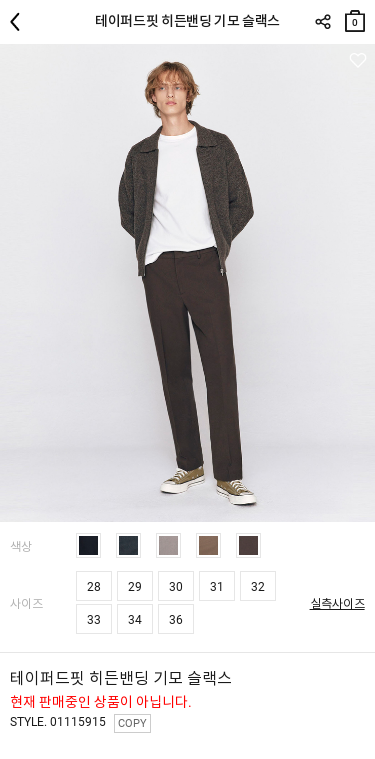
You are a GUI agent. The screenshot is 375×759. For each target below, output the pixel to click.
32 (258, 587)
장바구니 (355, 16)
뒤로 (20, 22)
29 (135, 587)
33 (94, 620)
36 (176, 620)
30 (176, 587)
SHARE (322, 22)
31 (217, 587)
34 (135, 620)
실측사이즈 (337, 604)
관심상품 (357, 60)
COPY (132, 723)
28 (94, 587)
